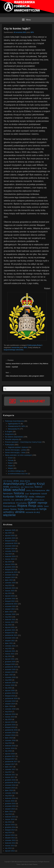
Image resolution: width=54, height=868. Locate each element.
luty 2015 (8, 822)
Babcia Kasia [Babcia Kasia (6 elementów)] (29, 487)
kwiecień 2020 (10, 683)
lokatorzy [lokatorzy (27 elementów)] (22, 496)
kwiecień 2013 (10, 843)
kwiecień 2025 (10, 530)
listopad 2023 (10, 570)
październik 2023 (11, 572)
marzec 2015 (10, 819)
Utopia (10, 466)
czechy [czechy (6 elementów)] (28, 491)
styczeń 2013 (10, 851)
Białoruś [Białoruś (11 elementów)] (38, 487)
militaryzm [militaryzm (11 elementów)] (40, 497)
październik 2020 (11, 667)
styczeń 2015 (10, 825)
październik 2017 (11, 762)
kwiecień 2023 (10, 588)
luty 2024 (8, 562)
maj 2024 (8, 554)
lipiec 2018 (9, 738)
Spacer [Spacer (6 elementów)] (46, 506)
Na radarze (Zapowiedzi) (14, 437)
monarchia (15, 347)
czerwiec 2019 (10, 709)
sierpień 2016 (10, 788)
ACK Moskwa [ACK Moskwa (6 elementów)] (8, 481)
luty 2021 (8, 656)
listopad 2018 (10, 727)
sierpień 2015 (10, 809)
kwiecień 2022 (10, 619)
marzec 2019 (10, 717)
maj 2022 (8, 617)
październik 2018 (11, 730)
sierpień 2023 (10, 577)
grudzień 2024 (10, 538)
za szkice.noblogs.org (16, 471)
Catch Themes (33, 864)
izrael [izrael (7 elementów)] (27, 494)
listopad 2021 (10, 633)
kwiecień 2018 (10, 746)
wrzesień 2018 (10, 733)
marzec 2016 (10, 801)
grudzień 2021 (10, 630)
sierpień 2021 (10, 641)
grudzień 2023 (10, 567)
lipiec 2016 (9, 790)
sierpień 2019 (10, 704)
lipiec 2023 (9, 580)
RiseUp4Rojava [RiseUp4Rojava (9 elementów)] (10, 506)
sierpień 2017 (10, 764)
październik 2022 (11, 604)
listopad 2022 (10, 601)
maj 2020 (8, 680)
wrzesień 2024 (10, 546)
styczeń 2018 (10, 754)
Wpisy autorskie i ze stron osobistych (18, 455)
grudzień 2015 (10, 803)
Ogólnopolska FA (14, 424)
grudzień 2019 (10, 693)
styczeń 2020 (10, 690)
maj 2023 (8, 585)
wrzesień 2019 (10, 701)
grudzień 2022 (10, 599)
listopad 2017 (10, 759)
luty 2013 (8, 848)
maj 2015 (8, 814)
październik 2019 (11, 698)
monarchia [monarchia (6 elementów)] (7, 500)
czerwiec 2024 (10, 551)
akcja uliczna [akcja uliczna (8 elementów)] (25, 481)
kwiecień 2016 (10, 798)
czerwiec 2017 (10, 769)
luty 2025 (8, 533)
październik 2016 (11, 782)
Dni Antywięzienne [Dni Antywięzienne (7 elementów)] (39, 490)
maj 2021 (8, 648)
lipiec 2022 (9, 612)
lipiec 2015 (9, 811)
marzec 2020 (10, 685)
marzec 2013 (10, 846)
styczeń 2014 (10, 835)
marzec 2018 (10, 748)
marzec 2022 (10, 622)
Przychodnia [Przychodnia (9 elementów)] (21, 503)
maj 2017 (8, 772)
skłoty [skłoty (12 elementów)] (40, 506)
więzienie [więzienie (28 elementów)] (9, 515)
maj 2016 (8, 796)
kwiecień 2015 (10, 817)
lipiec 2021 (9, 643)
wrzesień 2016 (10, 785)
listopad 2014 (10, 830)
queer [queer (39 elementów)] (32, 503)
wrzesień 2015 (10, 806)
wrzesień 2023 (10, 575)
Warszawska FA (14, 429)
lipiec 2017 (9, 767)
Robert (39, 345)
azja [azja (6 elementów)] (22, 487)
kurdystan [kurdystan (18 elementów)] (9, 496)
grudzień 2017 (10, 756)
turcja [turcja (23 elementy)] (43, 509)
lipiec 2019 (9, 706)
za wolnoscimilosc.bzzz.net (18, 474)
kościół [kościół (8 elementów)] (44, 494)
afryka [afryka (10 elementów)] (16, 481)
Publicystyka (32, 345)
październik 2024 (11, 543)
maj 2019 (8, 712)
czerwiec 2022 (10, 614)
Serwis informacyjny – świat (15, 452)
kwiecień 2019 (10, 714)
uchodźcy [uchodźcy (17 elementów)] (8, 512)
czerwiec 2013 (10, 840)
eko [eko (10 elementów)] (48, 490)
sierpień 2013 (10, 838)
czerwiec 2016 (10, 793)
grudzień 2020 (10, 662)
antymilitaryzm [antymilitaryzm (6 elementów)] (15, 487)
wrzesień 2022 (10, 606)
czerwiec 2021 (10, 646)
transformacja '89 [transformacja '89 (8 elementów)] (32, 509)
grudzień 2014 (10, 827)
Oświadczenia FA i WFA (17, 426)
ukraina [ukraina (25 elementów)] (20, 512)
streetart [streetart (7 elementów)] (6, 509)
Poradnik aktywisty (12, 439)
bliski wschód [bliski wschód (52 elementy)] (14, 490)
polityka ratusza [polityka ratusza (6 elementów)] (39, 500)
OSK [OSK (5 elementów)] (13, 500)
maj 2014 (8, 832)
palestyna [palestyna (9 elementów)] (19, 500)
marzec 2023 (10, 591)
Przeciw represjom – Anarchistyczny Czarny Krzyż (23, 442)
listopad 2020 (10, 664)
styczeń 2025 (10, 535)
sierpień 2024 (10, 549)
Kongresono (9, 434)
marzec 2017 (10, 777)
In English (9, 432)
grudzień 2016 (10, 780)
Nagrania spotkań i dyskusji (18, 447)
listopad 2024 (10, 541)
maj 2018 (8, 743)
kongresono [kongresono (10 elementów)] (35, 494)
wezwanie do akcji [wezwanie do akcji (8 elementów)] (33, 512)
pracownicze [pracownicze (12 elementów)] (9, 503)
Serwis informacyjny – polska (16, 450)
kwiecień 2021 (10, 651)
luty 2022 (8, 625)
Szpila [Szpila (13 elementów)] (21, 509)
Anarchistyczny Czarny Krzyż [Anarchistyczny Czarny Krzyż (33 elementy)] (24, 484)
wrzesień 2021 (10, 638)
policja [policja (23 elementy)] (28, 499)
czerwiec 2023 (10, 583)
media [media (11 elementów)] (31, 497)
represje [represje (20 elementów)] (42, 503)
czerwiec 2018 (10, 740)
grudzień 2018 (10, 725)
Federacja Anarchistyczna (14, 421)
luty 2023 (8, 593)
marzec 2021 (10, 654)
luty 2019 (8, 719)
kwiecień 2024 (10, 556)
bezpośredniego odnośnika (14, 350)
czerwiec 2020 (10, 677)
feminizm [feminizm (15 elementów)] (8, 493)
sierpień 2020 (10, 672)
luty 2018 (8, 751)
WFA (32, 32)
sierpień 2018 (10, 735)
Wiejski (11, 468)
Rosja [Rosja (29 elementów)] (32, 506)
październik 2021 (11, 635)
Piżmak (11, 460)
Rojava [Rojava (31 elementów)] (22, 506)
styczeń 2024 (10, 564)
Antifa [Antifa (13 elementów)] (6, 487)
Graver (10, 458)
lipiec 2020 (9, 675)
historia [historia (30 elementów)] (19, 493)
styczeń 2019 (10, 722)
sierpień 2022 (10, 609)
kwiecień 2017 (10, 775)
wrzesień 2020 (10, 669)
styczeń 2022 (10, 627)
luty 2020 (8, 688)
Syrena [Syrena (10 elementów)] (13, 509)
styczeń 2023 (10, 596)
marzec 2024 (10, 559)
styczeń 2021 (10, 659)
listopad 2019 (10, 696)
